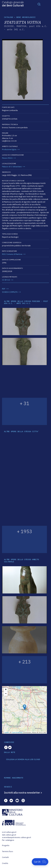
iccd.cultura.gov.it (9, 832)
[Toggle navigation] (39, 4)
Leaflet (7, 733)
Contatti (5, 857)
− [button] (6, 694)
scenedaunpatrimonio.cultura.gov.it (17, 837)
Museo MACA (7, 158)
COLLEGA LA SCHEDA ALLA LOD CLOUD (23, 759)
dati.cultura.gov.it (9, 835)
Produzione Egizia (9, 149)
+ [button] (6, 690)
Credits (5, 863)
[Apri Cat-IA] (40, 862)
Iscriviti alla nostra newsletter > (23, 793)
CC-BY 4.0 (6, 280)
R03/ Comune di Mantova (12, 254)
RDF (4, 289)
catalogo (9, 17)
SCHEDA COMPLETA (10, 292)
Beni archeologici (26, 17)
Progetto (6, 845)
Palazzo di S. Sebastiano (12, 167)
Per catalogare (8, 840)
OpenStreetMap (17, 733)
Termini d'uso (8, 851)
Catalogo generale (13, 4)
